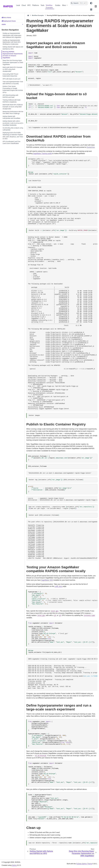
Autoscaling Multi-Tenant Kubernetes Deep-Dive (10, 75)
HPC (29, 5)
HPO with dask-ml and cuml (11, 79)
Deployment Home (9, 21)
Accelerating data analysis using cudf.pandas (13, 129)
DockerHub (91, 147)
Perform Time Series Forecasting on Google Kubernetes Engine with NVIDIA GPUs (13, 89)
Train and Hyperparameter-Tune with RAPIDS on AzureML (13, 83)
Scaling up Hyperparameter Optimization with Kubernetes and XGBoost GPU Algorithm (12, 35)
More (64, 5)
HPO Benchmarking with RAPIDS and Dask (10, 96)
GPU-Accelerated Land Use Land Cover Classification (11, 142)
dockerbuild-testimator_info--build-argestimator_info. (63, 230)
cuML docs (58, 586)
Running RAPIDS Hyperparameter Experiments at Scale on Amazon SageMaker (13, 55)
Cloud (24, 5)
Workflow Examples (49, 6)
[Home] (28, 15)
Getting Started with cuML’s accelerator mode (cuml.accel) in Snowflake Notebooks (13, 123)
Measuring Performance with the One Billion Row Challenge (13, 113)
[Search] (79, 3)
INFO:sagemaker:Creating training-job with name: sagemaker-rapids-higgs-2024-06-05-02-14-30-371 (63, 659)
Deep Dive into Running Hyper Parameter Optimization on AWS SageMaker (13, 62)
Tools (42, 5)
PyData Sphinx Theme (84, 864)
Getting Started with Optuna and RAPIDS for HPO (13, 48)
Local (18, 5)
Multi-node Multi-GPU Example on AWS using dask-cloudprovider (12, 69)
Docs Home (7, 18)
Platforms (36, 5)
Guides (58, 5)
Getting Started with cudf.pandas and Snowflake (11, 117)
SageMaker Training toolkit (42, 153)
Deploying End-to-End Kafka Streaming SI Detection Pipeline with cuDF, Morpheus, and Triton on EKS (13, 136)
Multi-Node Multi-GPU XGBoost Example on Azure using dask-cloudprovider (13, 107)
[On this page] (96, 6)
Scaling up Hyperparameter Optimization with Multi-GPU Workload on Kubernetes (12, 42)
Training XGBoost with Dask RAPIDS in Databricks (11, 101)
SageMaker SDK (47, 580)
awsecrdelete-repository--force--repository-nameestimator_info (63, 843)
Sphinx (14, 865)
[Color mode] (91, 3)
